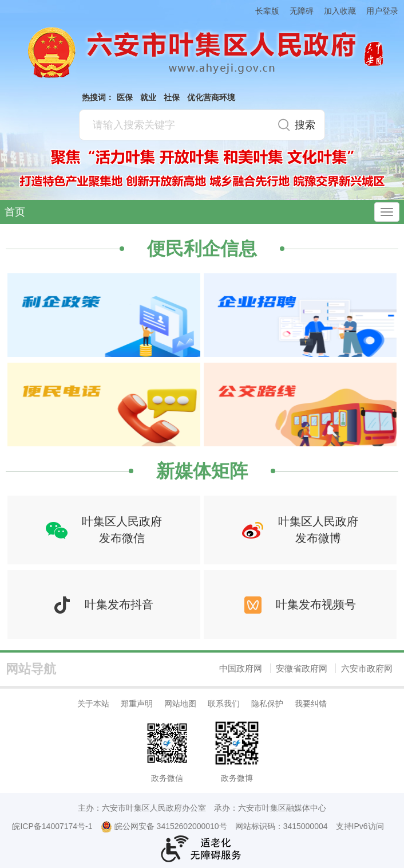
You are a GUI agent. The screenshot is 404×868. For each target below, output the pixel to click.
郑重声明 (137, 704)
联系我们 (224, 704)
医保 (125, 97)
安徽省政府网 (302, 668)
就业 (148, 97)
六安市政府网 (367, 668)
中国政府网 (241, 668)
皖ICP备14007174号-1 (52, 826)
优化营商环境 (211, 97)
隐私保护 (267, 704)
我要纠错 (311, 704)
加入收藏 (340, 11)
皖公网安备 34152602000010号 (164, 827)
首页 (15, 212)
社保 (172, 97)
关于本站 (93, 704)
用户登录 (382, 11)
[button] (262, 11)
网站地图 (180, 704)
